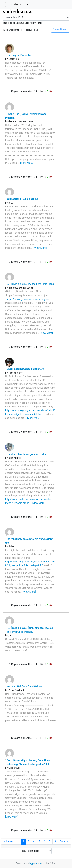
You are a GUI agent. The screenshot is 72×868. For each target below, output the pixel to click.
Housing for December (18, 55)
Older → (64, 841)
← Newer (8, 841)
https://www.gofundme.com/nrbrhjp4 (27, 299)
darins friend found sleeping (22, 199)
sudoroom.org (21, 4)
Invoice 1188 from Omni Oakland (24, 686)
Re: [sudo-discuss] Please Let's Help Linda (30, 284)
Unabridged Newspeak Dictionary (25, 369)
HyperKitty (35, 864)
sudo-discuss (18, 12)
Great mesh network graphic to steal (26, 454)
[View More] (27, 163)
